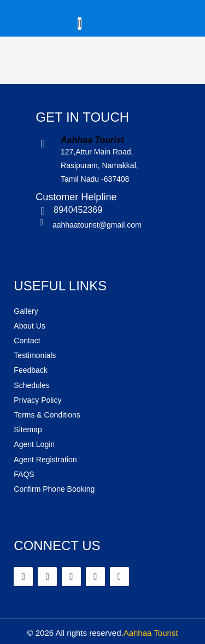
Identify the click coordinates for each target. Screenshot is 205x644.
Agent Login (34, 444)
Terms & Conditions (47, 415)
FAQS (24, 474)
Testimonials (35, 355)
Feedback (30, 370)
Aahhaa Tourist (151, 633)
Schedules (31, 385)
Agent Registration (45, 460)
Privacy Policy (37, 400)
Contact (27, 341)
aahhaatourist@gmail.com (97, 225)
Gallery (26, 311)
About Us (30, 326)
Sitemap (28, 430)
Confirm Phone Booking (54, 489)
